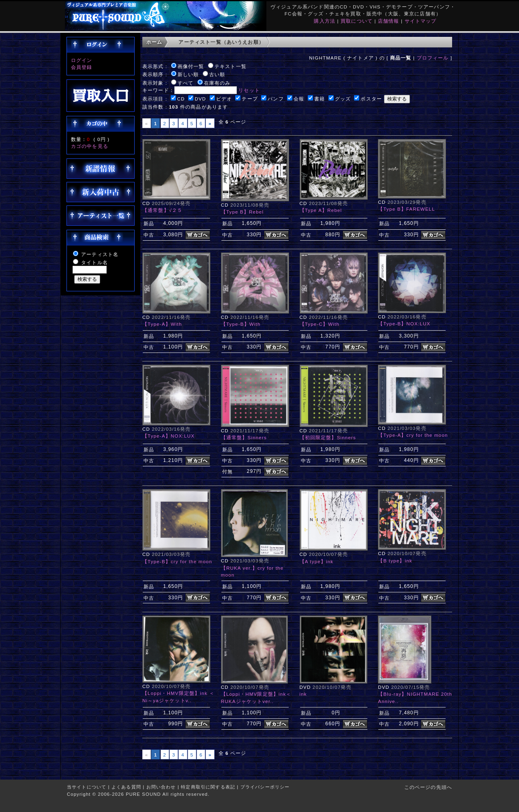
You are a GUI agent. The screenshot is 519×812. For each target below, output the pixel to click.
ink (303, 694)
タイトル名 (94, 262)
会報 (299, 99)
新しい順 (188, 74)
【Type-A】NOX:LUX (168, 436)
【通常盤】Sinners (244, 437)
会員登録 (82, 67)
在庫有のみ (217, 83)
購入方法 (325, 21)
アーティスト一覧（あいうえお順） (221, 42)
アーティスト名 (100, 254)
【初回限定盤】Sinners (328, 437)
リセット (249, 90)
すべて (186, 83)
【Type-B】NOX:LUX (404, 324)
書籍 (320, 99)
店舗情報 (389, 21)
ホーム (154, 42)
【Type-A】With (162, 324)
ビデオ (224, 99)
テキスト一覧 (231, 66)
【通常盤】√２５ (163, 210)
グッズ (343, 99)
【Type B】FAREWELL (406, 209)
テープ (250, 99)
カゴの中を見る (90, 146)
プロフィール (433, 58)
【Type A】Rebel (321, 210)
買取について (357, 21)
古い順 (217, 74)
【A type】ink (317, 561)
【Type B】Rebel (242, 212)
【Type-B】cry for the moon (177, 561)
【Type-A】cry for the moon (413, 435)
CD (181, 99)
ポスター (371, 99)
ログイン (82, 60)
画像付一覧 (191, 66)
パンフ (276, 99)
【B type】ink (395, 561)
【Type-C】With (320, 324)
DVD (200, 99)
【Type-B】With (241, 324)
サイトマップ (421, 21)
